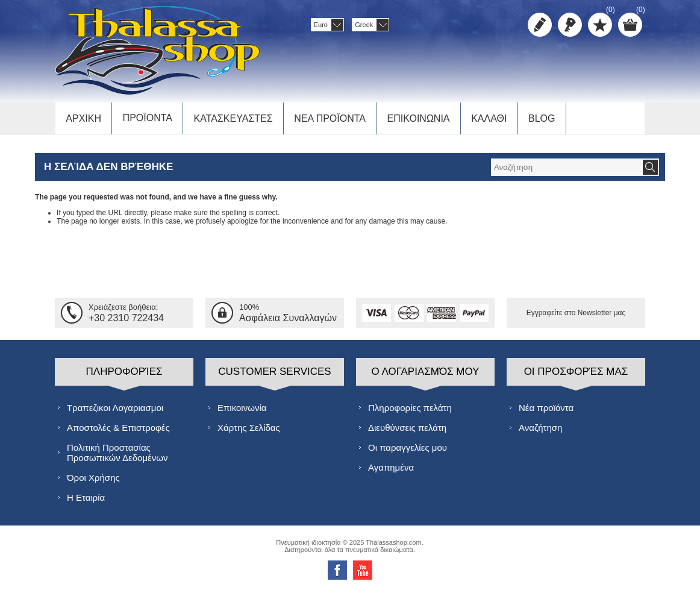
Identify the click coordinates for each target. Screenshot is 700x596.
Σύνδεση (570, 25)
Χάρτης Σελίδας (249, 432)
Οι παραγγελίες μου (408, 452)
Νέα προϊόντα (546, 412)
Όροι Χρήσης (93, 482)
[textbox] (566, 171)
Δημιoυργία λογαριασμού (540, 25)
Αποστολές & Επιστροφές (118, 432)
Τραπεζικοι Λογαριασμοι (115, 412)
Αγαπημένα (391, 472)
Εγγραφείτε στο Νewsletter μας (576, 317)
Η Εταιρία (86, 502)
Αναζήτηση (540, 432)
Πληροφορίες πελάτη (410, 412)
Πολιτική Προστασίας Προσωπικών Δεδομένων (117, 457)
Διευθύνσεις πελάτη (407, 432)
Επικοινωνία (242, 412)
